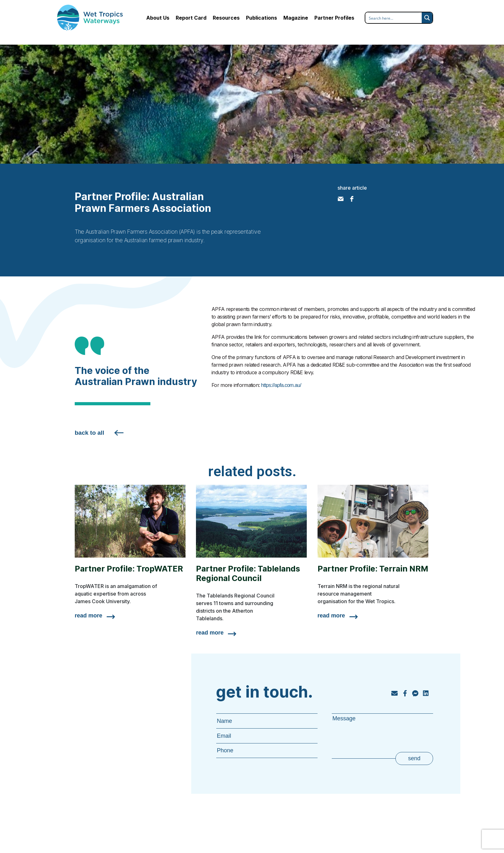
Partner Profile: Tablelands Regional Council (248, 573)
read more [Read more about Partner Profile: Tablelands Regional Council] (210, 633)
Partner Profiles (334, 18)
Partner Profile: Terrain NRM (373, 569)
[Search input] (394, 18)
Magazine (296, 18)
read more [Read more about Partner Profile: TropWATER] (88, 616)
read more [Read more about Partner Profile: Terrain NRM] (331, 616)
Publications (261, 18)
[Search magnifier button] (427, 18)
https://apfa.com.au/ (281, 385)
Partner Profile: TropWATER (129, 569)
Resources (226, 18)
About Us (158, 18)
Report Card (191, 18)
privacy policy (404, 834)
